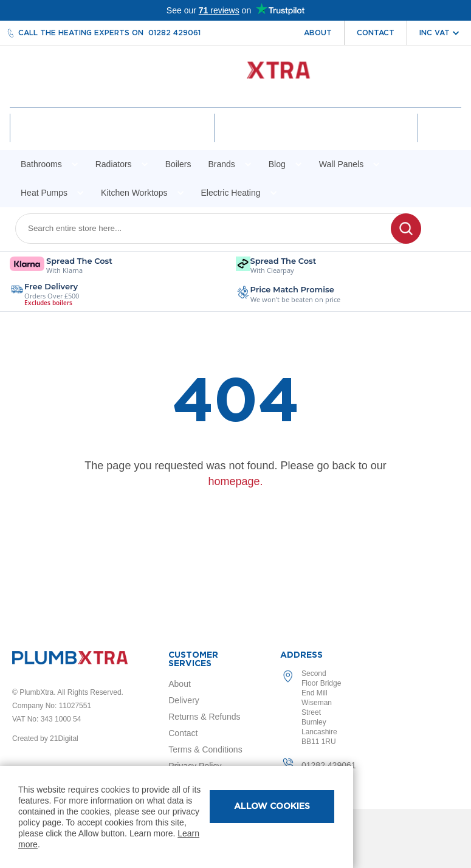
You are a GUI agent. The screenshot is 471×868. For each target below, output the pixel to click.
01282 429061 (174, 33)
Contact (376, 33)
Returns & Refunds (204, 717)
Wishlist (315, 139)
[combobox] (211, 239)
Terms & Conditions (205, 749)
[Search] (406, 239)
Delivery (184, 700)
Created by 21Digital (45, 739)
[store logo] (236, 76)
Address (301, 655)
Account (113, 139)
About (318, 33)
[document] (177, 817)
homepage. (235, 492)
